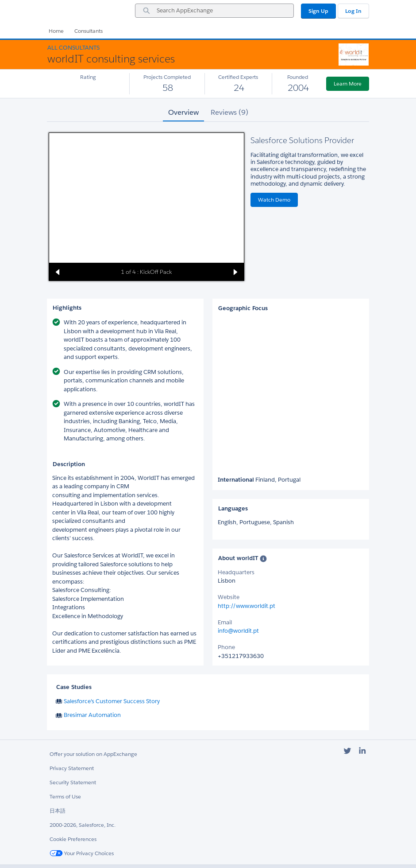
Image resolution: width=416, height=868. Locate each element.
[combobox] (214, 11)
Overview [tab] (183, 112)
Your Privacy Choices (82, 853)
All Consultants (73, 48)
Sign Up (318, 11)
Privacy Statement (72, 768)
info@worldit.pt (238, 631)
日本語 (58, 811)
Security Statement (73, 782)
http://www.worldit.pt (247, 606)
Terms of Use (65, 796)
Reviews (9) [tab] (229, 112)
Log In (353, 11)
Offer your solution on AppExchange (93, 754)
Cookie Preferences (73, 839)
